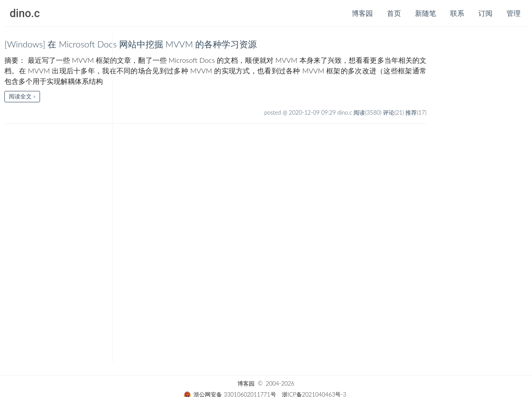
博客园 (362, 13)
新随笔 (426, 13)
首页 (394, 13)
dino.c (25, 13)
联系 (457, 13)
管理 (514, 13)
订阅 (485, 13)
